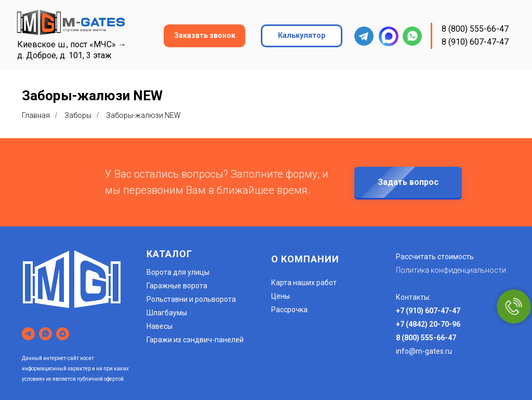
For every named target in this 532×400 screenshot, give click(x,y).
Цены (281, 296)
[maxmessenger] (63, 334)
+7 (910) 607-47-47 (428, 311)
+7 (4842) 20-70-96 (428, 324)
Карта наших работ (304, 283)
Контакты (413, 297)
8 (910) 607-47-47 (475, 42)
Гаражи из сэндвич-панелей (195, 340)
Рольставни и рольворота (191, 299)
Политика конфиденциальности (451, 270)
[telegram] (28, 334)
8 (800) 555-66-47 (475, 29)
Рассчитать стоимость (435, 257)
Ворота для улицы (178, 272)
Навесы (159, 326)
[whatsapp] (45, 334)
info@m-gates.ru (424, 351)
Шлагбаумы (167, 313)
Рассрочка (289, 310)
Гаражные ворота (177, 286)
